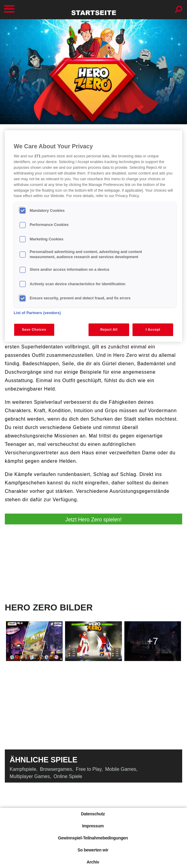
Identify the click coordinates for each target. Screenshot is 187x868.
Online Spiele (68, 776)
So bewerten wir (93, 850)
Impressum (93, 826)
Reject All (109, 329)
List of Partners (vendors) (37, 313)
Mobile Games (121, 769)
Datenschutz (93, 814)
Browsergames (56, 769)
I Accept (153, 329)
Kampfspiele (23, 769)
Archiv (93, 862)
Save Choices (34, 329)
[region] (94, 236)
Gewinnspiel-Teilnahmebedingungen (93, 838)
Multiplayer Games (30, 776)
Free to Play (89, 769)
